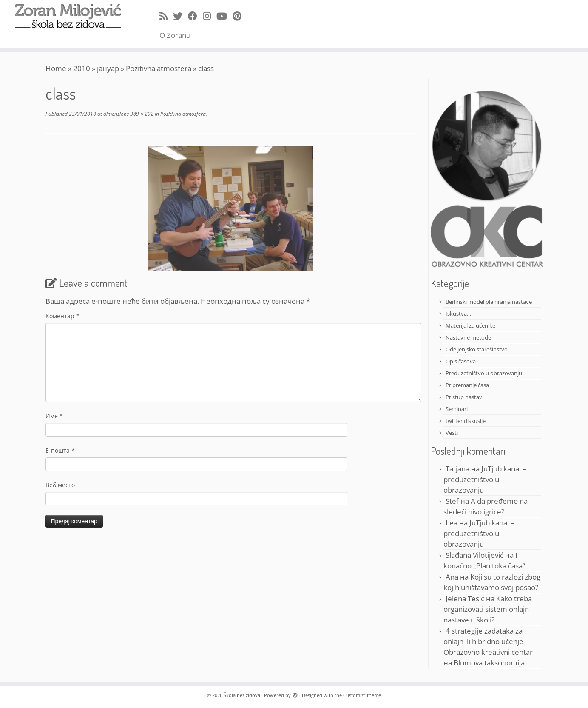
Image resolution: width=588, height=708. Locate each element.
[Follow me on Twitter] (180, 16)
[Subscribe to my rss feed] (166, 16)
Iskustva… (458, 314)
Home (56, 68)
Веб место (60, 485)
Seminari (457, 409)
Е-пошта (60, 450)
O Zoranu (175, 35)
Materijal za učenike (470, 325)
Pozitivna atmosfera (159, 68)
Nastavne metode (468, 337)
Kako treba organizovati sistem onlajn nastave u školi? (488, 609)
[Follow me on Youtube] (224, 16)
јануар (108, 68)
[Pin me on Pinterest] (240, 16)
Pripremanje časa (467, 385)
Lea (452, 523)
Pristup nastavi (464, 397)
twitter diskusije (466, 421)
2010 (82, 68)
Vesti (452, 433)
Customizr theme (362, 695)
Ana (452, 577)
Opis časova (461, 361)
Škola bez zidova (242, 695)
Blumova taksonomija (489, 663)
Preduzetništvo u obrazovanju (484, 373)
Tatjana (457, 469)
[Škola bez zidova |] (68, 16)
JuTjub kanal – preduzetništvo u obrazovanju (485, 479)
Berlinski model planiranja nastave (489, 302)
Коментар (62, 316)
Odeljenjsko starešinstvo (477, 349)
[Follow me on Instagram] (210, 16)
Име (54, 416)
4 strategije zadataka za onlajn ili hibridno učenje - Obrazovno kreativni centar (488, 641)
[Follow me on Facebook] (195, 16)
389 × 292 (141, 114)
